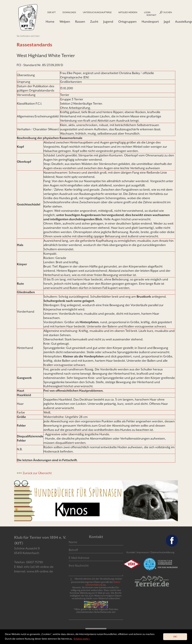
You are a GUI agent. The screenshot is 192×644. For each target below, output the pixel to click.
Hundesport (150, 22)
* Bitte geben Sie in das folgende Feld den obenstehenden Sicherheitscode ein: (96, 611)
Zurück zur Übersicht (37, 473)
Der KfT (52, 12)
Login (147, 12)
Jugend (108, 22)
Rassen (80, 22)
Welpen (65, 22)
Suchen (168, 12)
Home (50, 22)
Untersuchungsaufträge (97, 12)
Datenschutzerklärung (163, 552)
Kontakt (152, 15)
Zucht (94, 22)
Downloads (69, 12)
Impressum (143, 552)
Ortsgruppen (127, 22)
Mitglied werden (128, 12)
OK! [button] (175, 637)
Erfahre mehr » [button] (82, 639)
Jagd (167, 22)
